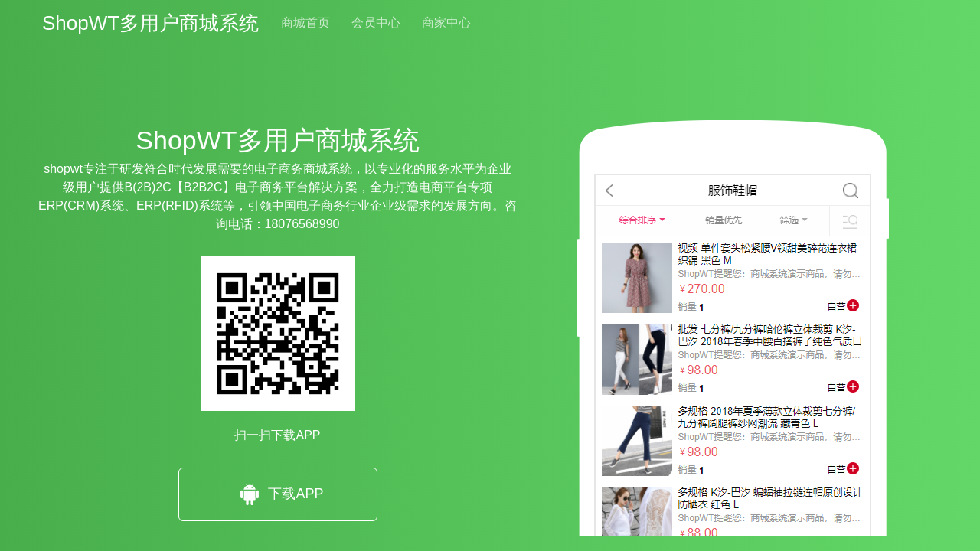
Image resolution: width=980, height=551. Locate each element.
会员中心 (376, 23)
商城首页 (305, 23)
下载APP (277, 494)
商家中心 (446, 23)
